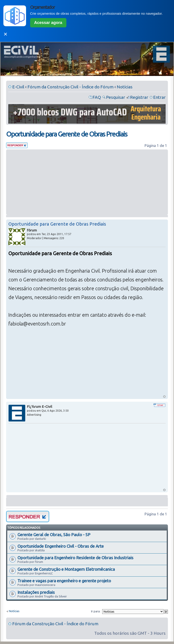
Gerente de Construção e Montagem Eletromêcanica (66, 569)
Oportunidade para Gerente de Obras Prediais (67, 134)
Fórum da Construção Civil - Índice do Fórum (70, 87)
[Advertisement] (87, 182)
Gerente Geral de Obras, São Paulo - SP (54, 535)
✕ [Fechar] (5, 34)
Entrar (159, 97)
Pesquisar (116, 97)
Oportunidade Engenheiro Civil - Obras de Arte (61, 546)
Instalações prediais (36, 592)
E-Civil (18, 87)
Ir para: (96, 611)
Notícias (125, 87)
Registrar (139, 97)
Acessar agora (48, 23)
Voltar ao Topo (164, 397)
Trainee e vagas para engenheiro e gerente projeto (64, 581)
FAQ (97, 97)
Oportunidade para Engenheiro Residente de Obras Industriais (75, 558)
